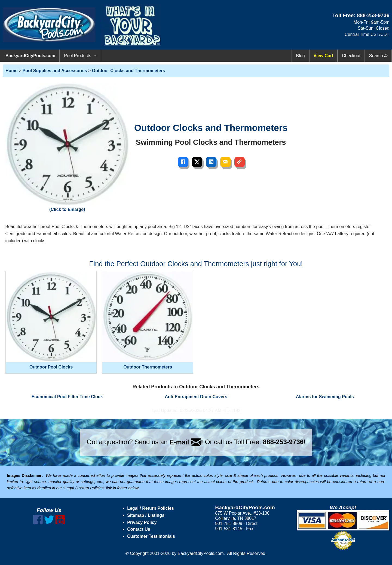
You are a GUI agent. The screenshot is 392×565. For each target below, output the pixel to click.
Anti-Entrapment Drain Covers (196, 397)
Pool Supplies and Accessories (55, 71)
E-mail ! (186, 442)
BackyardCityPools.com (30, 56)
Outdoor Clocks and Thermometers (129, 71)
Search (378, 56)
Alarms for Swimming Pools (325, 397)
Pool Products (78, 56)
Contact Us (139, 529)
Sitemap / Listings (146, 515)
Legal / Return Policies (151, 508)
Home (11, 71)
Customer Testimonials (151, 536)
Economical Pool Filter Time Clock (67, 397)
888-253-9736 (373, 15)
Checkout (351, 56)
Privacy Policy (142, 522)
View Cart (324, 56)
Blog (301, 56)
